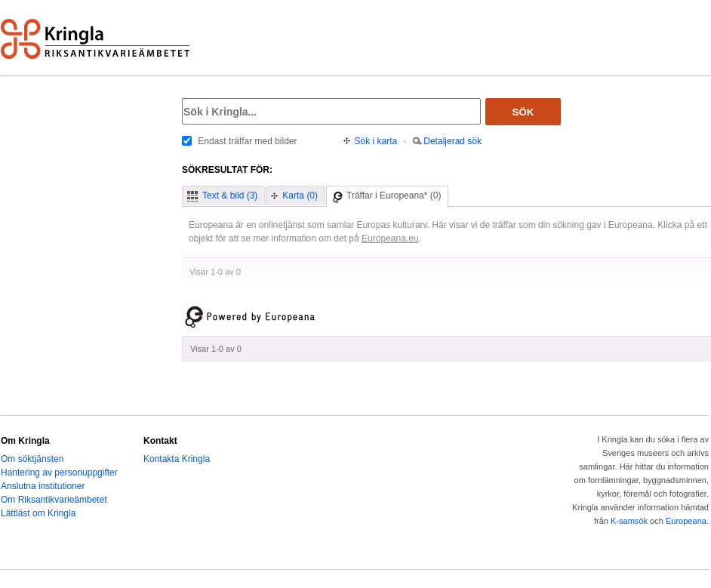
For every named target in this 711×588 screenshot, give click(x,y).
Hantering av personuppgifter (59, 473)
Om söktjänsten (32, 459)
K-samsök (629, 521)
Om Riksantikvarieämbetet (54, 500)
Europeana (686, 521)
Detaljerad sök (452, 141)
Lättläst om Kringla (38, 513)
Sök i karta (376, 141)
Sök (523, 112)
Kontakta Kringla (177, 459)
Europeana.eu (390, 239)
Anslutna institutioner (43, 486)
